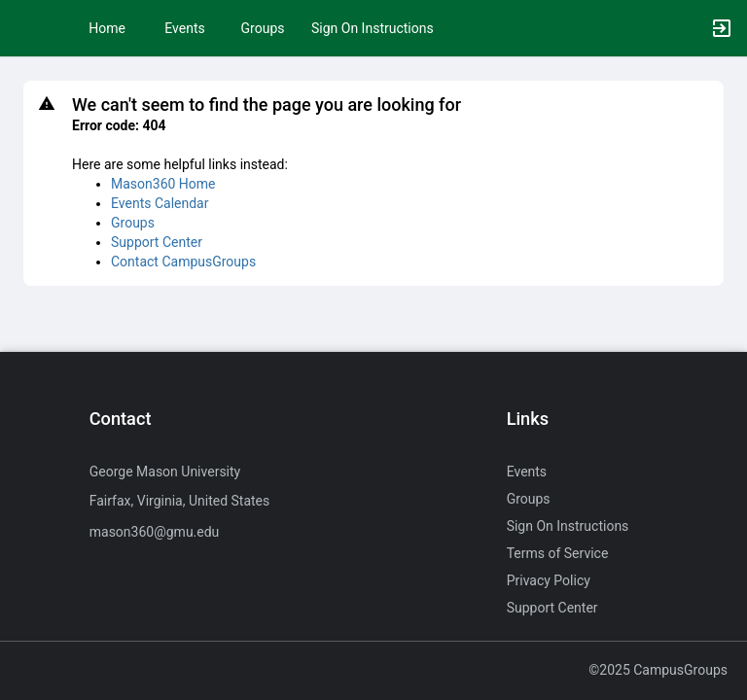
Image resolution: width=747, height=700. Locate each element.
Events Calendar (160, 203)
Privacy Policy (549, 580)
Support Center (157, 242)
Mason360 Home (163, 184)
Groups (263, 28)
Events (184, 28)
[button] (24, 28)
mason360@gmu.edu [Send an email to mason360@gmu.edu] (155, 532)
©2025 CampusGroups (658, 670)
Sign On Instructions (373, 28)
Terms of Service (558, 553)
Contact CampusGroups (183, 262)
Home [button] (107, 28)
